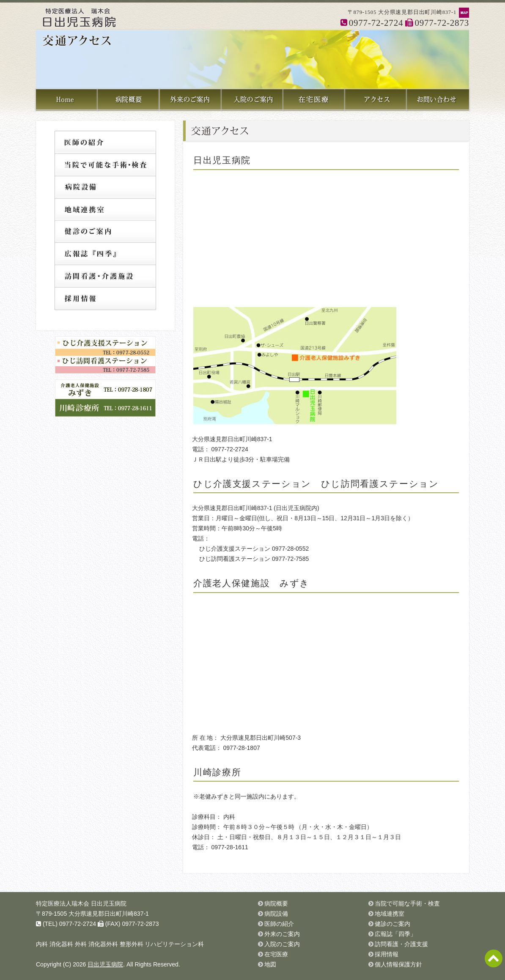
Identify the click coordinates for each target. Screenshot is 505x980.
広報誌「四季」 (105, 254)
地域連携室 (105, 209)
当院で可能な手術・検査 (105, 164)
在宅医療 (276, 954)
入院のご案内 (282, 944)
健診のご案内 (105, 232)
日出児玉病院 (105, 964)
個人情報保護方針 (398, 964)
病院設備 (105, 187)
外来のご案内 (282, 934)
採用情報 (105, 299)
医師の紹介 (105, 142)
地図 (270, 964)
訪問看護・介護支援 (105, 276)
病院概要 (276, 903)
